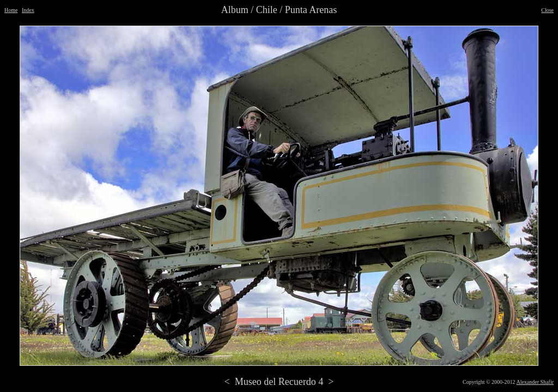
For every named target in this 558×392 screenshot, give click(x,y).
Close (547, 10)
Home (11, 10)
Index (28, 10)
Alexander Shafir (535, 382)
